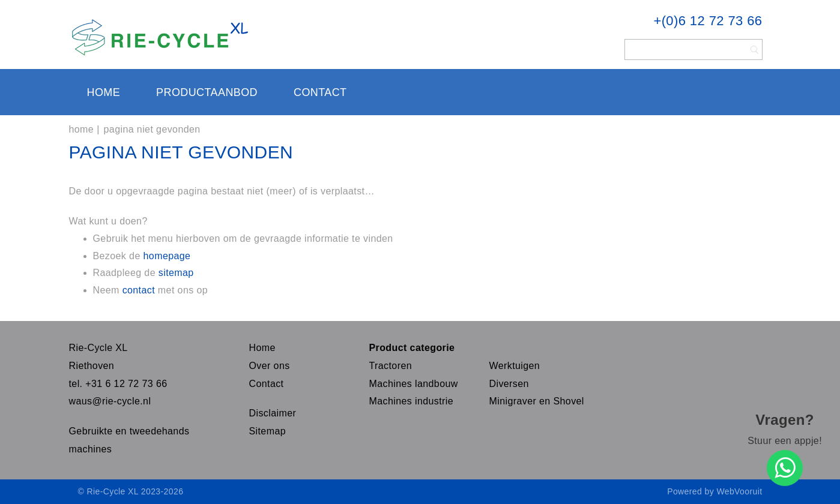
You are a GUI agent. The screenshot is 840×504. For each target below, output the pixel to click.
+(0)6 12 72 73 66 (708, 21)
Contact (320, 92)
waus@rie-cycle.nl (110, 401)
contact (140, 290)
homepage (167, 256)
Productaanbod (207, 92)
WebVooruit (739, 491)
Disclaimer (273, 413)
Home (104, 92)
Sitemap (268, 431)
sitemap (176, 273)
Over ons (270, 366)
